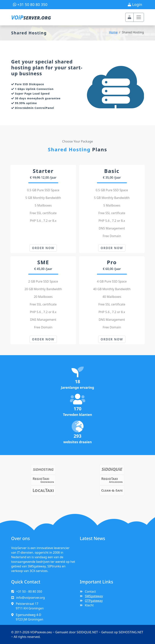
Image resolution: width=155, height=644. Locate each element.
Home (113, 32)
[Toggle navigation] (139, 17)
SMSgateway (94, 597)
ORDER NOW (43, 248)
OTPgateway (94, 602)
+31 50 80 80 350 (30, 4)
